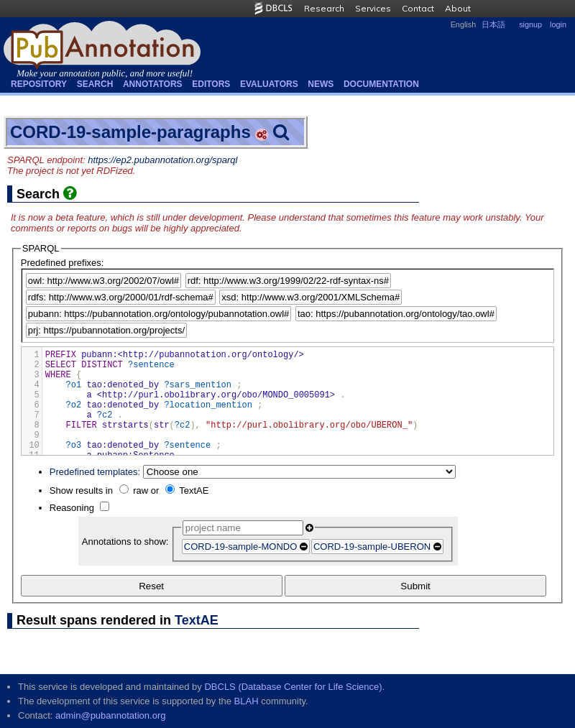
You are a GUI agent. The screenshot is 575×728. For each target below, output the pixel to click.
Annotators (153, 84)
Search (95, 84)
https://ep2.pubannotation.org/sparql (162, 160)
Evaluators (269, 84)
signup (530, 24)
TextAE (194, 490)
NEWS (321, 84)
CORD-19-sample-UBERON (372, 547)
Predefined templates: (95, 472)
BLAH (247, 701)
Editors (211, 84)
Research (324, 8)
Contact (418, 8)
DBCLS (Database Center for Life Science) (293, 687)
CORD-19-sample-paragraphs (130, 132)
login (558, 24)
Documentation (381, 84)
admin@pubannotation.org (110, 715)
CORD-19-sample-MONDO (240, 547)
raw (141, 490)
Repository (39, 84)
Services (373, 8)
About (458, 8)
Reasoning (72, 508)
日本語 (493, 24)
